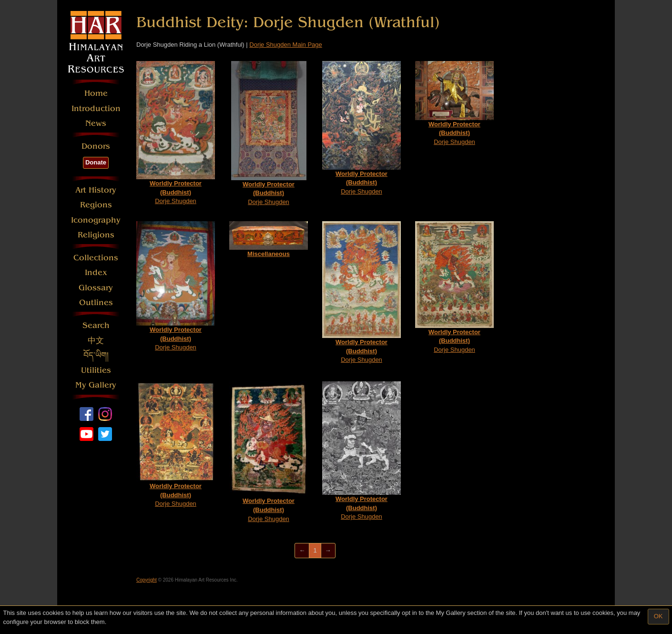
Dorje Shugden (176, 133)
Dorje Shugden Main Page (286, 45)
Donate (96, 162)
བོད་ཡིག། (96, 355)
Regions (96, 205)
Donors (96, 146)
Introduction (96, 108)
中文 (96, 341)
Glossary (96, 288)
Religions (96, 235)
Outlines (96, 302)
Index (96, 272)
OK (658, 616)
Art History (96, 190)
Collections (96, 258)
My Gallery (96, 385)
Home (96, 93)
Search (96, 325)
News (96, 123)
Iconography (96, 220)
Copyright (147, 580)
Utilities (96, 370)
